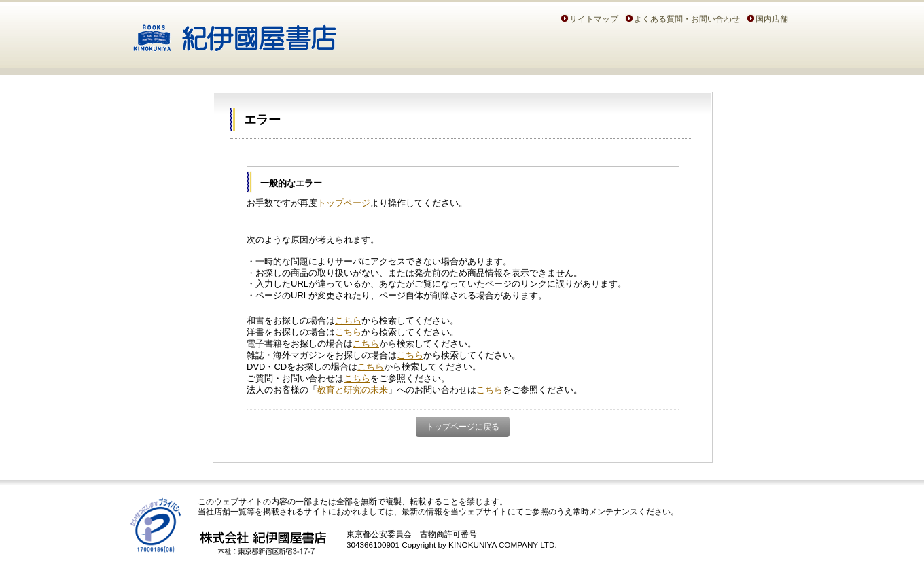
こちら (348, 320)
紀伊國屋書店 (235, 33)
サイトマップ (594, 19)
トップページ (344, 203)
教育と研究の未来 (353, 390)
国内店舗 (772, 19)
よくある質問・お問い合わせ (687, 19)
